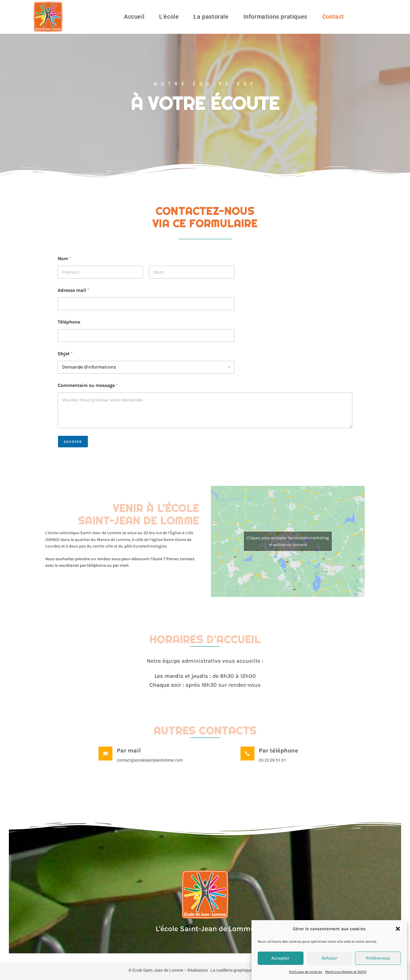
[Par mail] (105, 754)
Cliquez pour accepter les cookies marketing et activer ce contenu (288, 541)
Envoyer (73, 442)
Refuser (329, 968)
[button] (398, 939)
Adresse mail (74, 290)
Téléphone (69, 322)
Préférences (378, 968)
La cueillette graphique (231, 970)
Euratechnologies (150, 546)
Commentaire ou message (88, 385)
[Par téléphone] (247, 754)
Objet (65, 354)
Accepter (280, 968)
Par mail (129, 751)
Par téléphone (279, 751)
